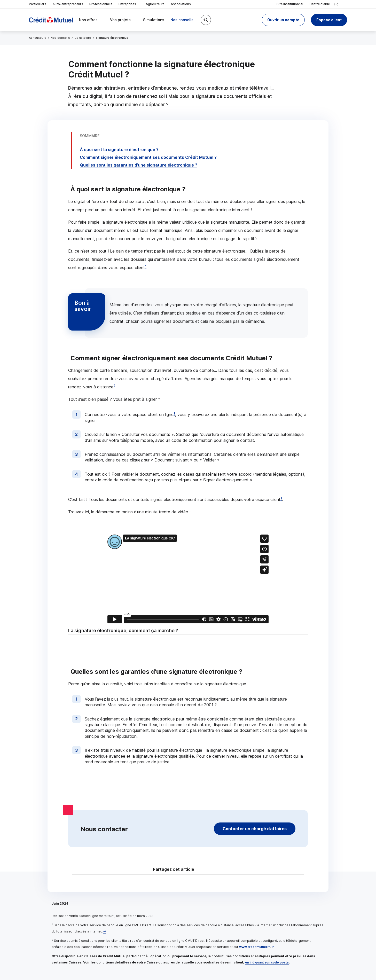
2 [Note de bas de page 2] (114, 386)
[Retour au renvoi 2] (273, 947)
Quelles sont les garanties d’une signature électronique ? (139, 165)
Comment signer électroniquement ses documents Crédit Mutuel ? (148, 157)
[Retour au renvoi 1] (105, 931)
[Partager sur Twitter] (208, 870)
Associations (181, 4)
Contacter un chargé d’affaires (255, 829)
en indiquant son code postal (267, 962)
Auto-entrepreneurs (68, 4)
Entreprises (129, 4)
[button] (283, 20)
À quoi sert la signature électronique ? (119, 150)
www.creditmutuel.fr (254, 947)
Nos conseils (60, 38)
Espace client (329, 20)
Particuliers (38, 4)
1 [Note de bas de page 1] (146, 266)
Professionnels (101, 4)
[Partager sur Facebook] (220, 870)
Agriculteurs (155, 4)
